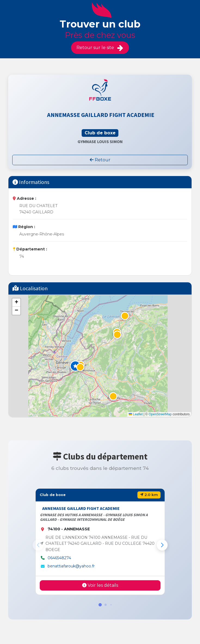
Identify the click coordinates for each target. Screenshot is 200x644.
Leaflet (136, 414)
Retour (100, 160)
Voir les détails (100, 585)
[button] (75, 366)
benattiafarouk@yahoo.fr (71, 566)
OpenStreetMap (160, 414)
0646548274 (59, 558)
